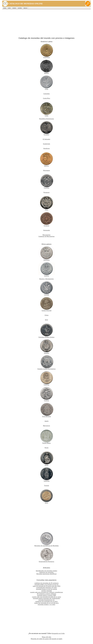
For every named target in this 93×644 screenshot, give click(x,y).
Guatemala (46, 144)
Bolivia (46, 67)
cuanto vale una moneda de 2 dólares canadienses (46, 592)
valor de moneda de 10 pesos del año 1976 (46, 586)
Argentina (46, 51)
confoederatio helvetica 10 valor (46, 588)
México (25, 8)
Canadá (46, 288)
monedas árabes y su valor (46, 605)
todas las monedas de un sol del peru (46, 603)
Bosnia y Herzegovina (46, 279)
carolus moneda (47, 591)
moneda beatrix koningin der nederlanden (46, 598)
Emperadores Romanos (46, 555)
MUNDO (14, 8)
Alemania (46, 254)
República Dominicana (46, 119)
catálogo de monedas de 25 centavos (47, 583)
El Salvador (46, 139)
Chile (46, 83)
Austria (46, 269)
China (46, 315)
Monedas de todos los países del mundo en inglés (46, 639)
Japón (46, 421)
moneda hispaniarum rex (46, 600)
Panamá (46, 181)
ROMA (5, 8)
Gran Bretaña (46, 410)
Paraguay (46, 192)
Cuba (46, 109)
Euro (46, 497)
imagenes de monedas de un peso (47, 602)
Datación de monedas (46, 572)
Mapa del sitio (46, 637)
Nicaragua (46, 170)
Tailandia (46, 475)
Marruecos (47, 426)
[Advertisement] (46, 24)
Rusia (46, 448)
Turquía (46, 486)
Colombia (47, 94)
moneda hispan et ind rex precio (46, 589)
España (20, 8)
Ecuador (46, 128)
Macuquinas (46, 235)
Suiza (46, 459)
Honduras (47, 148)
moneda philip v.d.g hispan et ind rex (47, 585)
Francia (46, 394)
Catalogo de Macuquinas (46, 236)
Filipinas (46, 378)
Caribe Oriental (47, 311)
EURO (9, 8)
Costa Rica (47, 98)
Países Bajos (46, 437)
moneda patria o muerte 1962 (46, 595)
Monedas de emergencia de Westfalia (46, 539)
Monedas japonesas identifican (47, 574)
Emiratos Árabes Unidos (46, 337)
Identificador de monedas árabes (46, 571)
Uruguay (46, 219)
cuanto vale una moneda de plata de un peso (47, 597)
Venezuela (46, 230)
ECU (46, 320)
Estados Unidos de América (46, 363)
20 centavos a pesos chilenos (46, 594)
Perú (46, 203)
